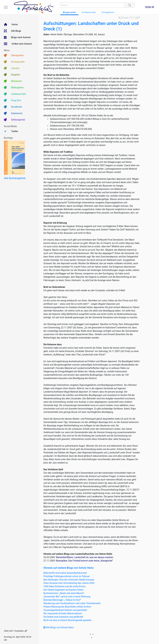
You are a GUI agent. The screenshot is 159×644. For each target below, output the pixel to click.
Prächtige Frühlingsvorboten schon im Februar (67, 576)
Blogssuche (69, 12)
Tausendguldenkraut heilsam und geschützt (65, 610)
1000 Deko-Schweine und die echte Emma (64, 586)
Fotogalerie (108, 12)
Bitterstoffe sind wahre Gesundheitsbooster (65, 573)
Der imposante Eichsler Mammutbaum (63, 613)
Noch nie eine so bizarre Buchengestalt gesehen (67, 620)
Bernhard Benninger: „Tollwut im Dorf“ (62, 600)
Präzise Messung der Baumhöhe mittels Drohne (67, 607)
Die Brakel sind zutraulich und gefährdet (63, 617)
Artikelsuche (89, 12)
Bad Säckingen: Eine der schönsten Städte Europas (69, 580)
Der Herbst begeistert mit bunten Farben (64, 590)
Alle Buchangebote (15, 178)
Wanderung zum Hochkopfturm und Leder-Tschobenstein (72, 603)
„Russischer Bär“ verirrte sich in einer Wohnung (67, 597)
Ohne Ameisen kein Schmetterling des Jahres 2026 (69, 583)
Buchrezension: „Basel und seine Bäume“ (64, 593)
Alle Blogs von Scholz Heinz (59, 627)
